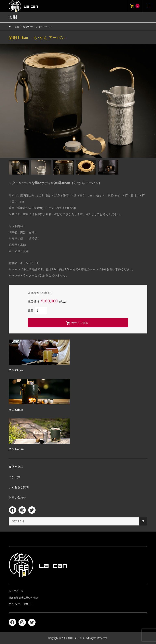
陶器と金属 (16, 467)
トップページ (16, 591)
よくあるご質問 (19, 487)
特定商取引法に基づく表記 (23, 598)
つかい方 (14, 477)
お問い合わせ (17, 497)
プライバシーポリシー (21, 604)
